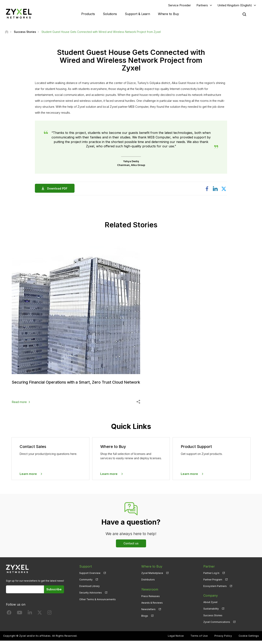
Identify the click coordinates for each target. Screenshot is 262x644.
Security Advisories (91, 596)
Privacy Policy (223, 639)
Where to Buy (168, 14)
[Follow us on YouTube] (20, 617)
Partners (202, 5)
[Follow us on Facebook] (9, 617)
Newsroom (150, 592)
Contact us (131, 547)
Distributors (148, 583)
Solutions (110, 14)
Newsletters (148, 612)
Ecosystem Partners (215, 589)
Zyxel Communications (217, 625)
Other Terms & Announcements (98, 603)
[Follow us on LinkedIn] (30, 617)
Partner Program (213, 583)
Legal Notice (176, 639)
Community (86, 583)
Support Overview (90, 576)
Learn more (28, 477)
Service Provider (180, 5)
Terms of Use (199, 639)
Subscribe (54, 593)
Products (88, 14)
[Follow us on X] (40, 617)
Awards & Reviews (152, 605)
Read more (19, 405)
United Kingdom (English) (235, 5)
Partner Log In (211, 576)
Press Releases (151, 599)
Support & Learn (137, 14)
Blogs (145, 619)
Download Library (89, 589)
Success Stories (213, 619)
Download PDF (58, 189)
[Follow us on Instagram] (49, 617)
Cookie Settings (249, 639)
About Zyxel (210, 605)
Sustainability (211, 612)
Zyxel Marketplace (152, 576)
